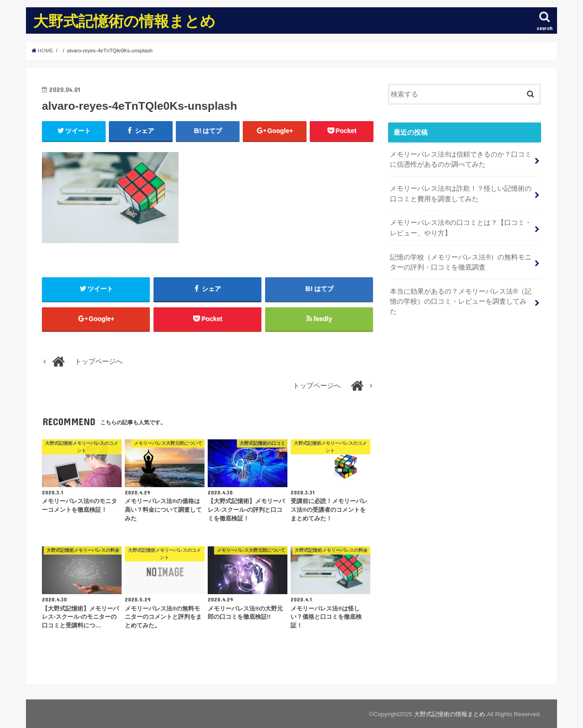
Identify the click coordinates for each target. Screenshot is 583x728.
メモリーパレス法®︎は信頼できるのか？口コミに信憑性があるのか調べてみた (461, 159)
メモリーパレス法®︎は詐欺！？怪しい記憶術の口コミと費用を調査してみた (461, 193)
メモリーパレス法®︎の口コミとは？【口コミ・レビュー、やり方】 (461, 228)
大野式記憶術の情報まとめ (124, 21)
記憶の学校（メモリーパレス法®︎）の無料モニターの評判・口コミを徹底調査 (461, 262)
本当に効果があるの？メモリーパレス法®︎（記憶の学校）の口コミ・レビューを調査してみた (461, 301)
